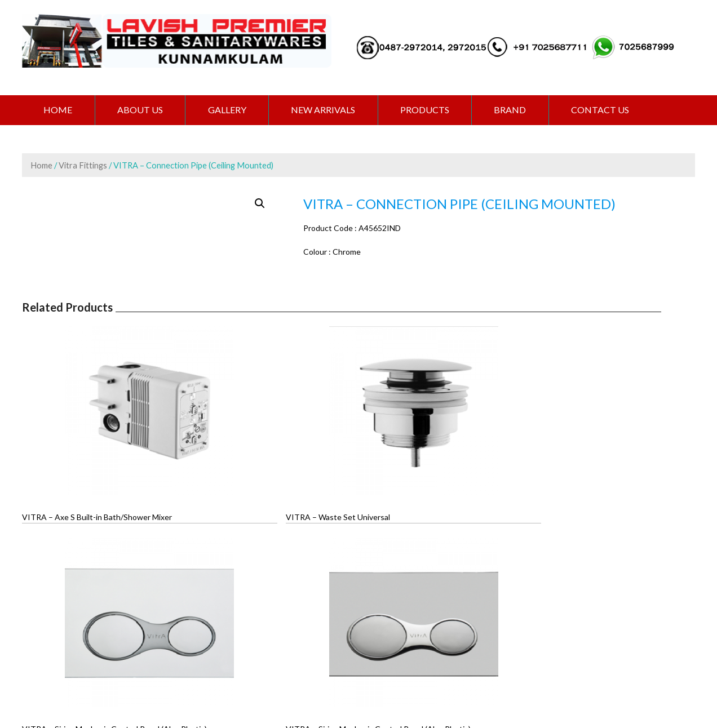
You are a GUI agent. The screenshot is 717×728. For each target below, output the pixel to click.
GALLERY (232, 110)
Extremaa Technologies (434, 680)
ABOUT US (143, 110)
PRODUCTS (433, 110)
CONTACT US (612, 110)
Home (59, 110)
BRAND (521, 110)
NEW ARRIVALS (330, 110)
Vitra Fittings (83, 166)
